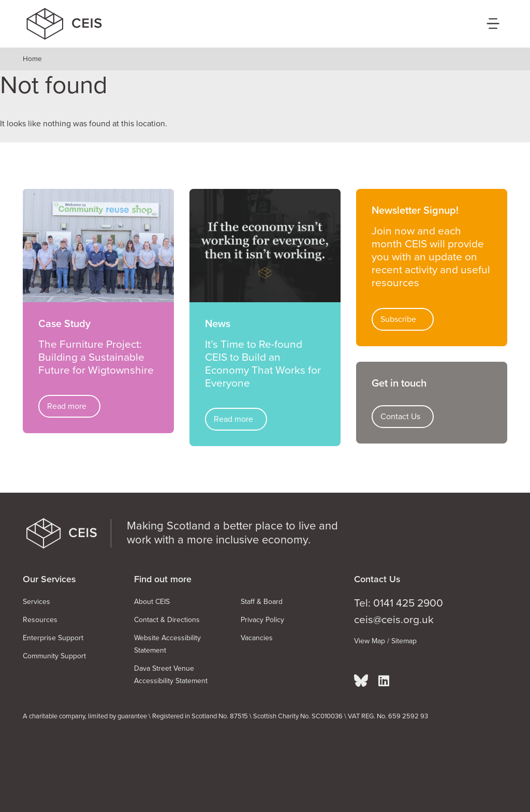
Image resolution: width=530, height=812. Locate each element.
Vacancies (257, 638)
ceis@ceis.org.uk (394, 620)
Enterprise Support (53, 638)
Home (32, 59)
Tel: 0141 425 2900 (399, 603)
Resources (40, 620)
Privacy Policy (262, 620)
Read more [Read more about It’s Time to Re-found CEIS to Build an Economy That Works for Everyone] (233, 419)
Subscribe (398, 319)
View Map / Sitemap (385, 641)
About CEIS (152, 602)
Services (36, 602)
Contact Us (400, 417)
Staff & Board (262, 602)
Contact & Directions (167, 620)
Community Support (54, 656)
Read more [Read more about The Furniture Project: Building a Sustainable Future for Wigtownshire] (67, 406)
